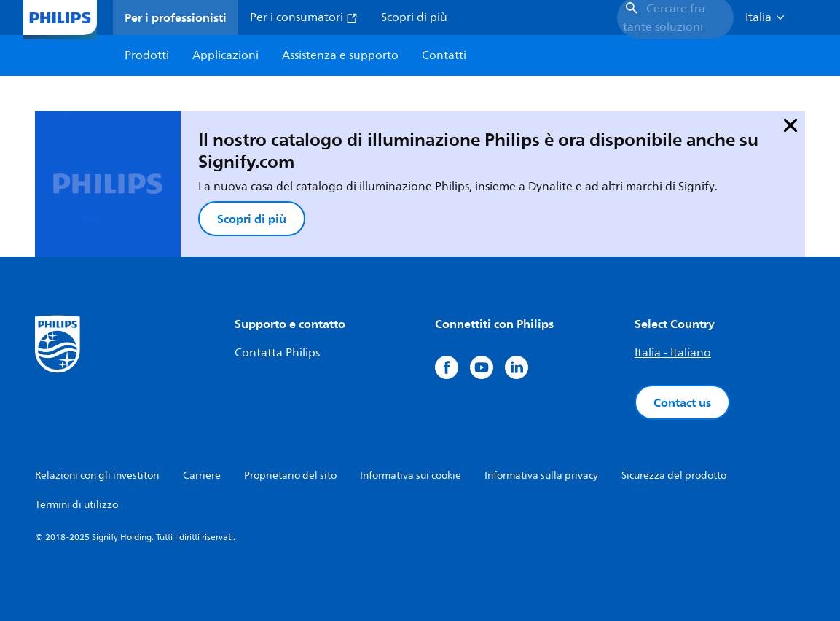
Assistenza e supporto (340, 55)
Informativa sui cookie (411, 476)
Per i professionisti (176, 17)
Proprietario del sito (290, 476)
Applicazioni (225, 55)
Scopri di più (414, 17)
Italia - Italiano (673, 353)
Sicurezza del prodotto (674, 476)
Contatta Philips (277, 353)
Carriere (202, 476)
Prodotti (147, 55)
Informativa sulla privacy (541, 476)
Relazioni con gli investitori (97, 476)
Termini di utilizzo (76, 505)
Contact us (682, 402)
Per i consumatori (304, 17)
